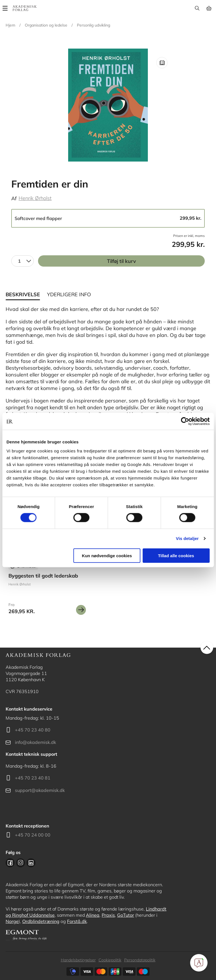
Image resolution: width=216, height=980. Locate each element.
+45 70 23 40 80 (33, 730)
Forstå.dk (77, 921)
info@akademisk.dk (35, 742)
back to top (207, 647)
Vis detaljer (187, 538)
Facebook (10, 863)
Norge (12, 921)
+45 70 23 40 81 (33, 778)
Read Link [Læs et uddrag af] (162, 63)
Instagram (21, 863)
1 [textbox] (19, 261)
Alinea (93, 915)
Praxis (108, 915)
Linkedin (31, 863)
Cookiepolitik (110, 960)
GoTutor (126, 915)
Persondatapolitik (140, 960)
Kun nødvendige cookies (107, 555)
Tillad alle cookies (176, 555)
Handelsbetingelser (78, 960)
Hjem (10, 25)
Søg (197, 8)
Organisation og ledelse (46, 25)
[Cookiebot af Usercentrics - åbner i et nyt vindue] (185, 421)
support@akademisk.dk (40, 790)
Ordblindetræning (41, 921)
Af (14, 198)
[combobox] (23, 261)
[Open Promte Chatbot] (199, 963)
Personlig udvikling (93, 25)
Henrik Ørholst (35, 198)
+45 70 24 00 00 (33, 835)
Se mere (81, 610)
